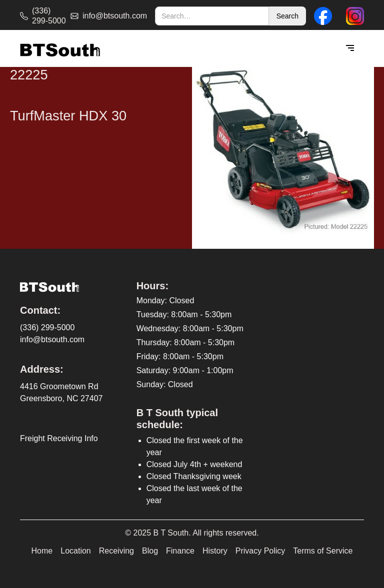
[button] (350, 48)
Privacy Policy (260, 551)
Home (42, 551)
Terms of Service (323, 551)
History (215, 551)
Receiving (116, 551)
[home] (60, 49)
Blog (150, 551)
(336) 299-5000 (47, 327)
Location (76, 551)
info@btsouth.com (52, 339)
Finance (180, 551)
